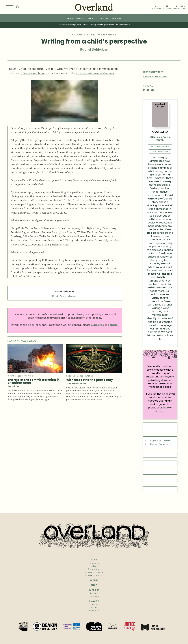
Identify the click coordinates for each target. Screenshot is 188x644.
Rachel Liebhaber (94, 50)
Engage (116, 19)
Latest (94, 566)
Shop (91, 19)
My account (156, 8)
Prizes (94, 608)
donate (160, 411)
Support (103, 19)
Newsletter (94, 611)
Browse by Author (94, 576)
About (94, 605)
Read (70, 19)
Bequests (94, 596)
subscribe (163, 408)
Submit (80, 19)
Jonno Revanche (76, 384)
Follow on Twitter (161, 441)
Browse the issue (160, 152)
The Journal (94, 563)
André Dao (14, 387)
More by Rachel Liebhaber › (65, 296)
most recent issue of (95, 73)
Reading (112, 35)
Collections (94, 569)
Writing (101, 35)
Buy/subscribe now (160, 147)
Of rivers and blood (33, 73)
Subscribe (167, 8)
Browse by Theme (94, 573)
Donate (176, 8)
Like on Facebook (160, 444)
